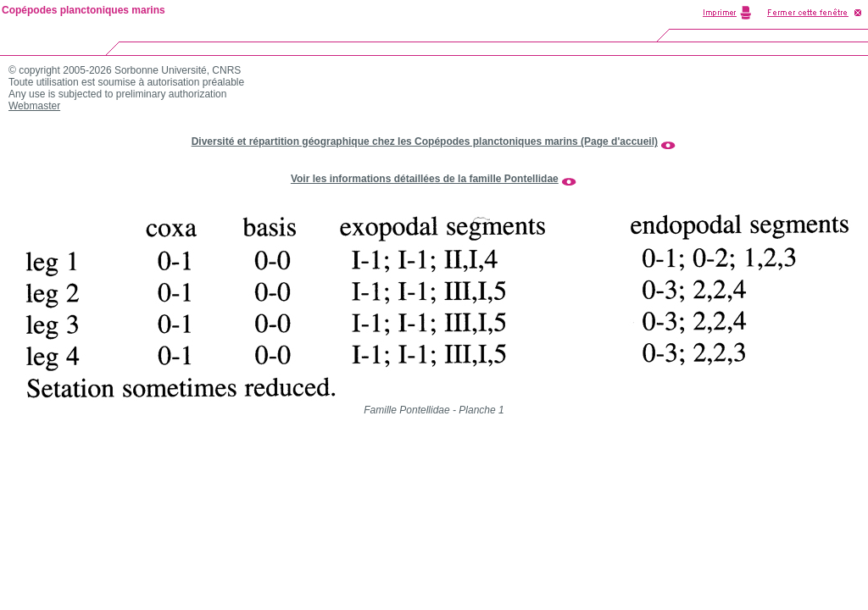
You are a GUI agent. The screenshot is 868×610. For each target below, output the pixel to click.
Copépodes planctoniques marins (83, 10)
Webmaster (34, 106)
